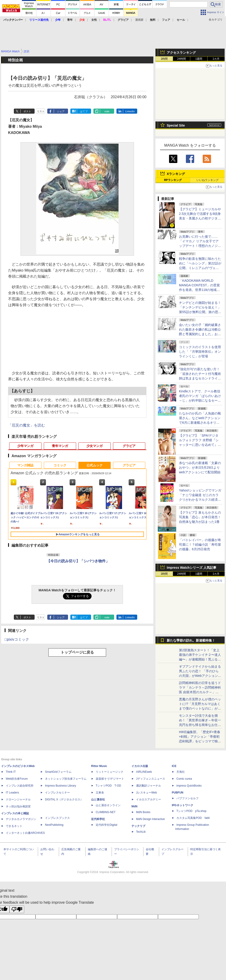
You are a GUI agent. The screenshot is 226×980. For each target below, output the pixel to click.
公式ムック (95, 465)
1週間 (199, 59)
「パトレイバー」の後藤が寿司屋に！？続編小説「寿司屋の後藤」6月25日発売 (200, 545)
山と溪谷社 (98, 799)
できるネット (14, 826)
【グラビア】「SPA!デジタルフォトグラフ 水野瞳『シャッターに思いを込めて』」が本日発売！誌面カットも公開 (200, 445)
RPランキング (173, 180)
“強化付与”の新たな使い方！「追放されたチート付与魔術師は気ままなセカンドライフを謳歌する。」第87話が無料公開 (200, 378)
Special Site (176, 125)
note (107, 111)
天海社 (181, 772)
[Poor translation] (17, 909)
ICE (174, 766)
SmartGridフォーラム (58, 772)
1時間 (164, 59)
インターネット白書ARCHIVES (25, 833)
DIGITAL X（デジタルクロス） (64, 799)
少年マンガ (25, 446)
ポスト (27, 111)
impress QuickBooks (189, 786)
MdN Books (143, 812)
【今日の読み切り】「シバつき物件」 (78, 561)
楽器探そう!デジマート (110, 779)
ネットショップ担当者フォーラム (66, 779)
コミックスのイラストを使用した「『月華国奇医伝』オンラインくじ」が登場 (200, 352)
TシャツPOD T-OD (108, 786)
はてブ (84, 111)
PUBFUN (178, 793)
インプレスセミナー (57, 793)
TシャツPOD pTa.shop (191, 811)
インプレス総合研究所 (20, 786)
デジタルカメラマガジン (21, 819)
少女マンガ (95, 446)
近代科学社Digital (106, 825)
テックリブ (138, 826)
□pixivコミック (17, 639)
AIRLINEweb (144, 772)
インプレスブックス (57, 818)
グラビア (129, 446)
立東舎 (100, 793)
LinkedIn (130, 111)
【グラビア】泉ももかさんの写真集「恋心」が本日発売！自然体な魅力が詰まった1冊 (200, 517)
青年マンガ (60, 446)
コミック (60, 465)
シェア (61, 111)
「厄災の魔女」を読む (27, 425)
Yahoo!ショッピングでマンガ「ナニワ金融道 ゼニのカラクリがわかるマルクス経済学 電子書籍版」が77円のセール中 (200, 500)
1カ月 (216, 59)
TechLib (141, 832)
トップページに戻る (77, 652)
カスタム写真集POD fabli (193, 818)
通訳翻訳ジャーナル (149, 786)
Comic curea (184, 779)
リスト (41, 111)
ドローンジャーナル (18, 799)
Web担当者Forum (17, 779)
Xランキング (176, 174)
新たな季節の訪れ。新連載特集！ (191, 640)
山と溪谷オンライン (108, 805)
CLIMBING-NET (106, 812)
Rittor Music (99, 766)
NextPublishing (54, 825)
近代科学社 (98, 819)
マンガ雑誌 (25, 465)
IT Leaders (12, 793)
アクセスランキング (181, 53)
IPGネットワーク (183, 805)
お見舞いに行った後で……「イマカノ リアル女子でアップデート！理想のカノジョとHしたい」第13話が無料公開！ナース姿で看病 (200, 246)
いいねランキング (208, 180)
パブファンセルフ (187, 798)
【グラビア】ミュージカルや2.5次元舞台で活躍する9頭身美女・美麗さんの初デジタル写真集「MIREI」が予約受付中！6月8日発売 (200, 218)
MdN (134, 806)
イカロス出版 (140, 766)
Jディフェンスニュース (151, 779)
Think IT (11, 772)
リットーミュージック (110, 772)
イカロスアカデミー (149, 799)
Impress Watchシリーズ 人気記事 (192, 568)
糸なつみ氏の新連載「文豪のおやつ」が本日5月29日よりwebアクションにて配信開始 (200, 468)
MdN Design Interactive (150, 819)
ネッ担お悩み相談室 (18, 806)
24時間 (181, 59)
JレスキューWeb (146, 793)
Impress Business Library (61, 786)
